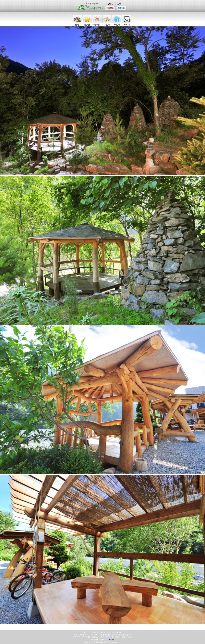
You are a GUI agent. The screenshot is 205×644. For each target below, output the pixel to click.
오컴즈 (111, 639)
